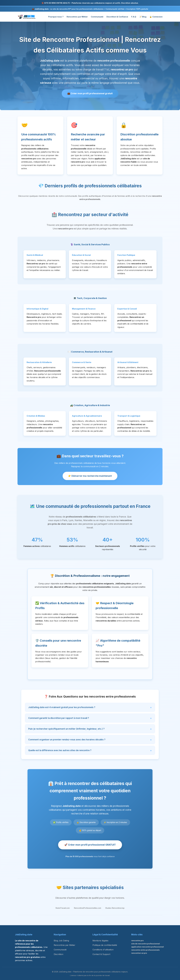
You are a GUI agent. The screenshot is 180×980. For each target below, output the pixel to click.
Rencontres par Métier (77, 17)
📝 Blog (143, 17)
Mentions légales (100, 941)
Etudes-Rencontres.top (115, 908)
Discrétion (58, 954)
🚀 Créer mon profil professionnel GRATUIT (90, 845)
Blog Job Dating (61, 941)
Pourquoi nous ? (56, 17)
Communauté (97, 17)
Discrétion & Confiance (117, 17)
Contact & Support (101, 954)
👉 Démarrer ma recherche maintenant (90, 476)
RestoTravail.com (63, 908)
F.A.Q (134, 17)
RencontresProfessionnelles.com (88, 908)
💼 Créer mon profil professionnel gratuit (90, 93)
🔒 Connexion (156, 17)
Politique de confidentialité (105, 945)
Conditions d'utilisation (103, 950)
